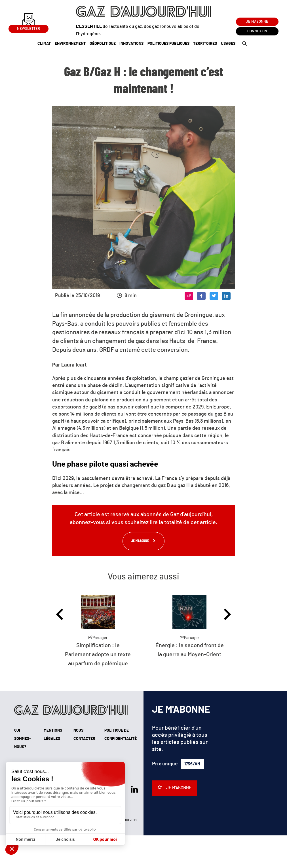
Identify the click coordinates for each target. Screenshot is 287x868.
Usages (228, 44)
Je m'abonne (257, 22)
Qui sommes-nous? (23, 739)
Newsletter (29, 28)
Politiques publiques (168, 44)
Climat (44, 44)
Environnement (70, 44)
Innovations (131, 44)
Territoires (205, 44)
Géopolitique (103, 44)
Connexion (257, 31)
